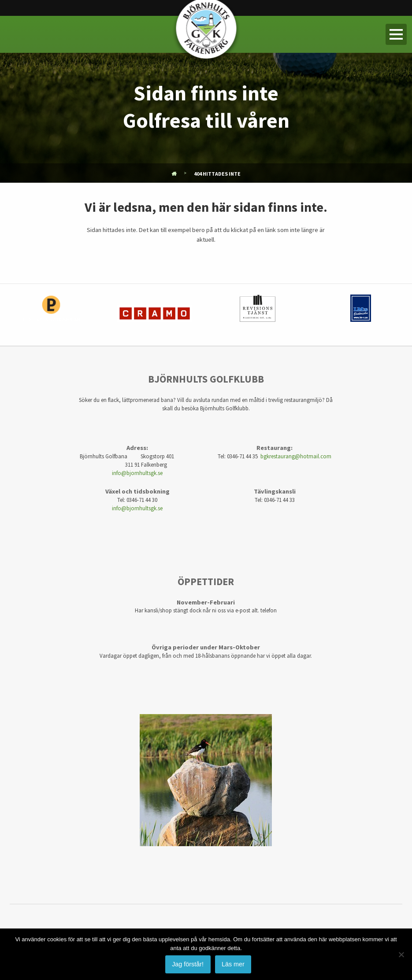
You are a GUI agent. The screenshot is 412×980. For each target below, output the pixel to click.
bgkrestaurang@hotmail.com (296, 456)
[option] (52, 315)
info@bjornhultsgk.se (137, 473)
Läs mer (233, 964)
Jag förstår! (188, 964)
